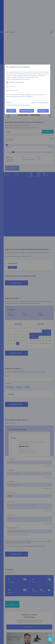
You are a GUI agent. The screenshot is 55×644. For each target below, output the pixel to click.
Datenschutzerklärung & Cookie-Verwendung (18, 105)
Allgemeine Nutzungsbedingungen (40, 103)
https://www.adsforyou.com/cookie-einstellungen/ (19, 96)
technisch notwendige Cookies (16, 82)
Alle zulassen (42, 111)
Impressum (9, 103)
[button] (50, 639)
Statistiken (11, 86)
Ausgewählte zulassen (27, 111)
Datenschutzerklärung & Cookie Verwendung (18, 79)
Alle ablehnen (11, 111)
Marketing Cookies (13, 90)
